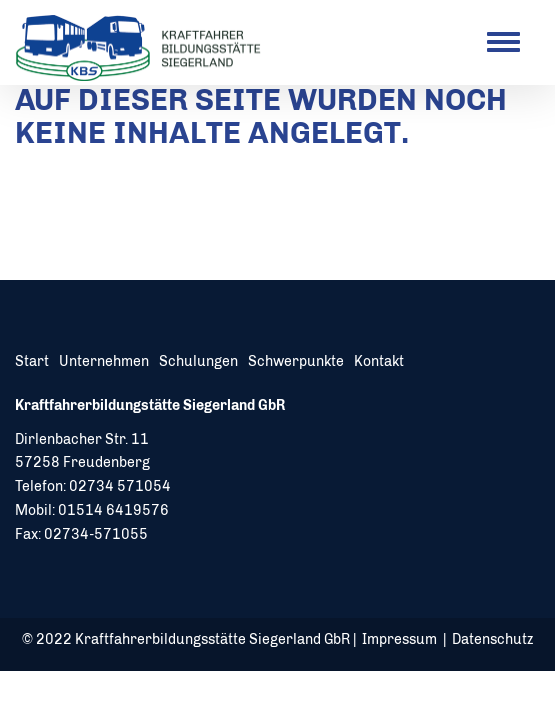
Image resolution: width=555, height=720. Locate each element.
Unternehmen (104, 361)
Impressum (399, 639)
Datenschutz (492, 639)
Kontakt (379, 361)
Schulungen (198, 361)
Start (32, 361)
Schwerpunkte (296, 361)
